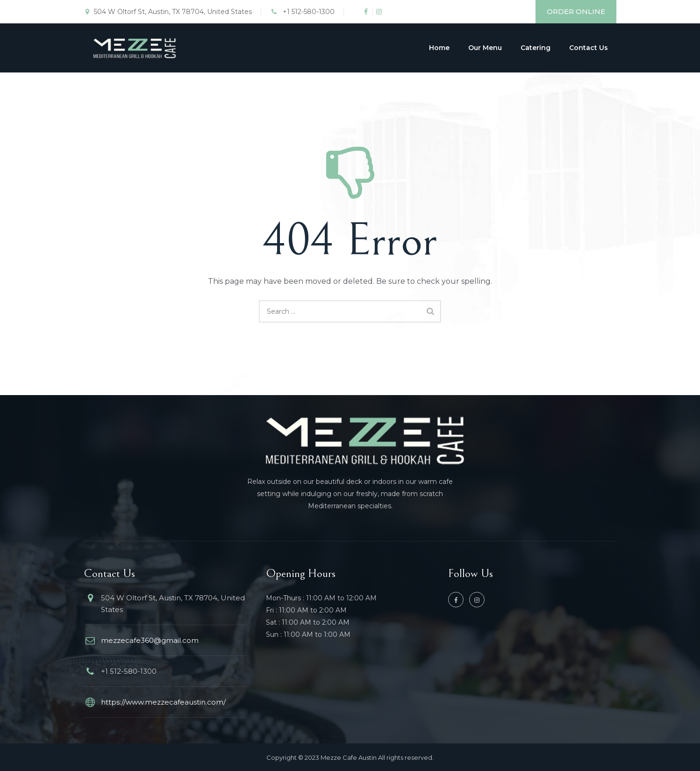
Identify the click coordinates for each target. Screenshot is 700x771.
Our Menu (485, 48)
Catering (536, 48)
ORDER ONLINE (576, 11)
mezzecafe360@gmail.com (150, 640)
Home (439, 48)
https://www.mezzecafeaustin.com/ (163, 702)
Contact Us (589, 48)
